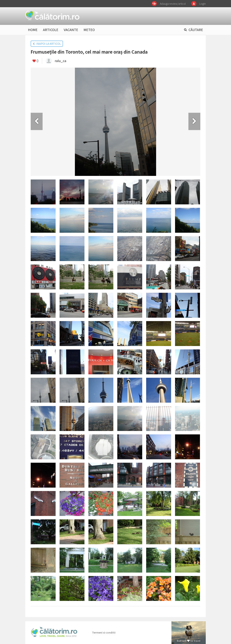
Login (203, 4)
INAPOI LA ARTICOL (47, 44)
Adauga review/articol (173, 4)
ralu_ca (60, 61)
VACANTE (71, 30)
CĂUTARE (196, 30)
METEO (89, 30)
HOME (33, 30)
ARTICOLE (51, 30)
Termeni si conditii (104, 632)
